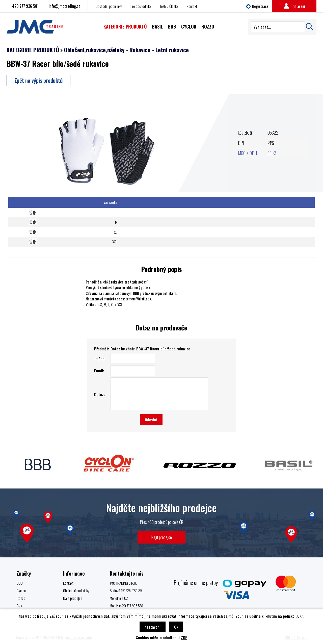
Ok (176, 627)
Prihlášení (294, 6)
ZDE (184, 637)
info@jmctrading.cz (64, 6)
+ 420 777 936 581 (24, 6)
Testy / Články (169, 6)
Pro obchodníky (141, 6)
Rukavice (140, 50)
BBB (20, 583)
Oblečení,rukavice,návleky (94, 50)
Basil (20, 606)
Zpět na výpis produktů (38, 80)
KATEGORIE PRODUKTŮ (33, 50)
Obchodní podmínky (109, 6)
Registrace (257, 6)
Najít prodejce (162, 537)
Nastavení (153, 627)
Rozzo (21, 598)
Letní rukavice (172, 50)
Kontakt (192, 6)
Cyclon (21, 590)
